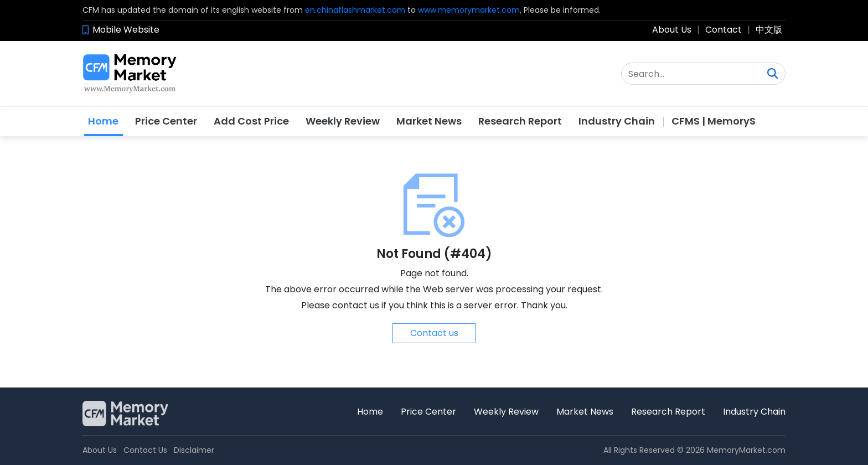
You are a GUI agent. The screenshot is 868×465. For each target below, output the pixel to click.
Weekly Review (343, 121)
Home (103, 121)
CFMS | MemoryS (714, 121)
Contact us (434, 333)
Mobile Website (126, 30)
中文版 (769, 30)
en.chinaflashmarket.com (355, 10)
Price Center (166, 121)
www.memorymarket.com (469, 10)
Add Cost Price (251, 121)
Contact (724, 30)
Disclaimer (194, 450)
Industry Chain (617, 121)
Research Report (520, 121)
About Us (672, 30)
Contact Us (145, 450)
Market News (429, 121)
